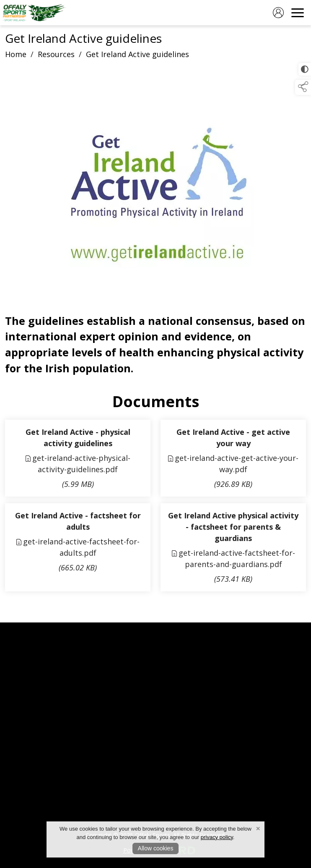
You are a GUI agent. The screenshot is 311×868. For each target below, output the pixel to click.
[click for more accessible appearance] (305, 69)
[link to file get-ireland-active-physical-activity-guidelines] (78, 458)
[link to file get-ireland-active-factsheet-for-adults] (78, 547)
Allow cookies (156, 848)
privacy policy (217, 837)
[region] (155, 232)
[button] (303, 87)
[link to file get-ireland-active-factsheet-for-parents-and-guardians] (233, 547)
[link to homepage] (35, 30)
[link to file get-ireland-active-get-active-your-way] (233, 458)
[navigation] (298, 13)
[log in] (278, 13)
